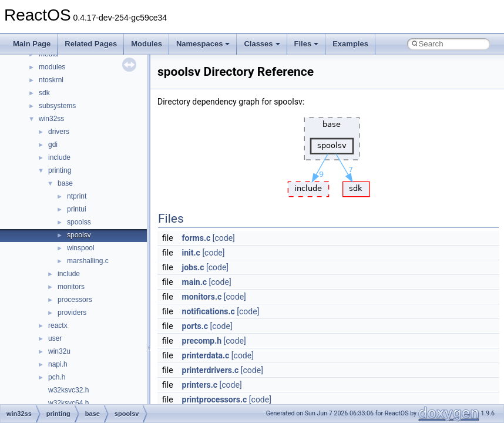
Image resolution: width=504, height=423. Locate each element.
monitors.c (202, 297)
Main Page (32, 44)
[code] (224, 238)
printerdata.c (206, 355)
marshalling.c (88, 261)
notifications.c (209, 311)
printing (60, 170)
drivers (59, 132)
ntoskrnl (51, 80)
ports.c (195, 326)
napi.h (58, 364)
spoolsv (79, 235)
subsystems (57, 106)
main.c (195, 282)
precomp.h (202, 341)
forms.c (196, 238)
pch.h (57, 377)
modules (52, 67)
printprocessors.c (215, 399)
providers (72, 313)
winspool (81, 248)
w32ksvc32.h (68, 390)
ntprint (77, 196)
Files (307, 44)
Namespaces (203, 44)
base (65, 183)
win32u (59, 351)
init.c (191, 253)
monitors (71, 287)
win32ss (51, 119)
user (55, 338)
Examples (350, 44)
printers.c (200, 385)
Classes (262, 44)
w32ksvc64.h (68, 403)
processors (75, 300)
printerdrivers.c (211, 370)
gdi (53, 145)
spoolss (79, 222)
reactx (58, 325)
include (59, 157)
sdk (44, 93)
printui (77, 209)
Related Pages (91, 44)
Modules (147, 44)
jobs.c (193, 267)
